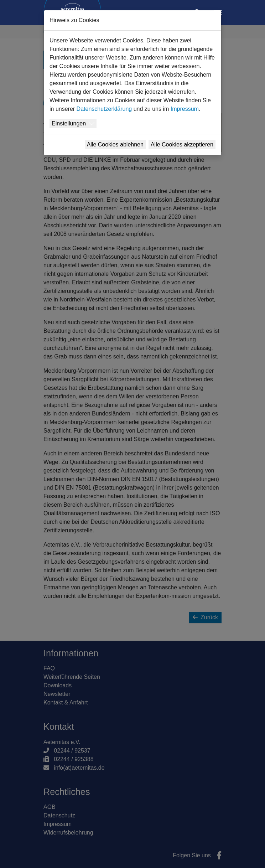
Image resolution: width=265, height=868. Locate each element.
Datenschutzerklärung (104, 109)
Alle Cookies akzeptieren (182, 144)
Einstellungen (69, 123)
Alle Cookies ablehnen (115, 144)
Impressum (185, 109)
